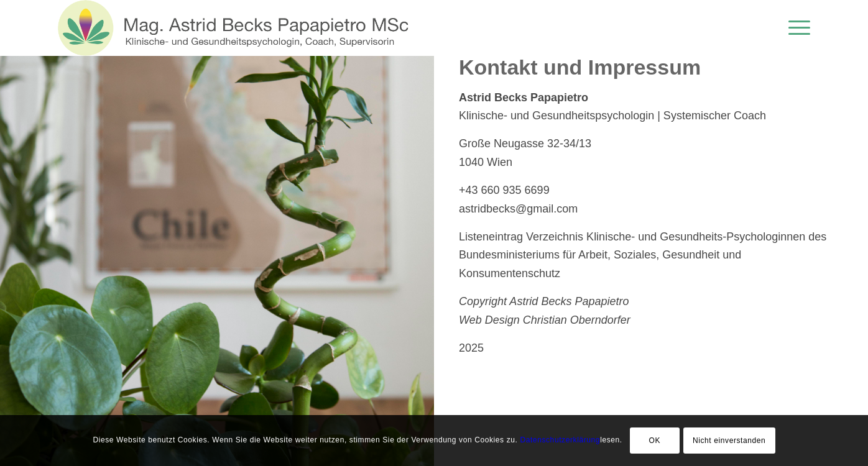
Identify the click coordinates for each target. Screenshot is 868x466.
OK (654, 441)
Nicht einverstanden (729, 441)
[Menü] (795, 28)
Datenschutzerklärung (560, 440)
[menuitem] (795, 28)
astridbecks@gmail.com (518, 209)
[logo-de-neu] (237, 28)
